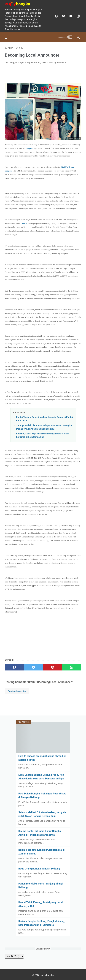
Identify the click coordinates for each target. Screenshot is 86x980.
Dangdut (29, 148)
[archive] (14, 956)
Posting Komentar (58, 63)
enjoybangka (47, 975)
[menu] (7, 37)
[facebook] (56, 16)
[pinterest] (53, 667)
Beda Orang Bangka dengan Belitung (39, 869)
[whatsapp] (72, 667)
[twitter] (63, 16)
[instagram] (78, 16)
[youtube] (71, 16)
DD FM (24, 223)
